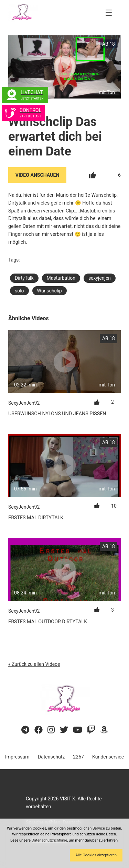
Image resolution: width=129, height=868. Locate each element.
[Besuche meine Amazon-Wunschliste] (104, 730)
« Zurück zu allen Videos (34, 664)
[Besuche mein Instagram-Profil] (51, 730)
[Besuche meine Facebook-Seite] (39, 730)
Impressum (17, 757)
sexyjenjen (100, 278)
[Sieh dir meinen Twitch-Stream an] (91, 730)
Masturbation (61, 278)
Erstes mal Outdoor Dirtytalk (48, 622)
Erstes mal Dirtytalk (36, 518)
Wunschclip (50, 291)
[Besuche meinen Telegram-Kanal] (25, 730)
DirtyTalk (24, 278)
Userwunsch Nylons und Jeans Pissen (57, 414)
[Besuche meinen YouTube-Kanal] (78, 730)
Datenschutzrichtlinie (49, 840)
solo (19, 291)
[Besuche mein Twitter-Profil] (64, 730)
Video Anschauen (37, 175)
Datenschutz (51, 757)
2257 (78, 757)
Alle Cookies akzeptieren (96, 855)
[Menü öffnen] (109, 13)
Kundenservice (108, 757)
